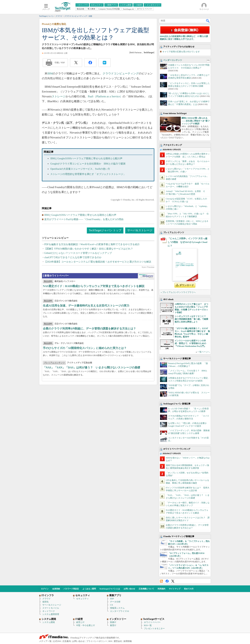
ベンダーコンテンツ (173, 60)
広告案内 (67, 641)
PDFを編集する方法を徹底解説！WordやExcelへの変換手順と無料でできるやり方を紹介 (92, 244)
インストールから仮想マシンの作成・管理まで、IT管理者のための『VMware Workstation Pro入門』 (190, 343)
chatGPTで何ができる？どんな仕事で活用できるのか (73, 257)
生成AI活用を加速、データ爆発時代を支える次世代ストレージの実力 (86, 306)
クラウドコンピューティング (121, 73)
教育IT (113, 625)
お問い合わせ (129, 589)
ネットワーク (49, 611)
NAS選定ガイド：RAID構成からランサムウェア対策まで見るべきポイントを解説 (94, 286)
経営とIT (80, 622)
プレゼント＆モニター (154, 629)
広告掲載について (146, 589)
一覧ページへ (204, 352)
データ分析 (115, 602)
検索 (208, 21)
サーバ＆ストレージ (140, 230)
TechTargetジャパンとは (110, 589)
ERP (112, 599)
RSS (161, 581)
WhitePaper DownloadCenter (146, 276)
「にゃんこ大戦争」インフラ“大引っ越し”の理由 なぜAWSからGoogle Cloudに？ (187, 242)
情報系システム (117, 608)
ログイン (45, 589)
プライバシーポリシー (97, 641)
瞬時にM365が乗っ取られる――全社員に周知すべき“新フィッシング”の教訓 (196, 121)
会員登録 (56, 589)
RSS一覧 (148, 625)
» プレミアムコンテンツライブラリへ (178, 292)
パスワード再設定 (71, 589)
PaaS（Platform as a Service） (105, 96)
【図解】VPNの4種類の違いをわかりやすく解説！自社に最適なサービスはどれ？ (89, 249)
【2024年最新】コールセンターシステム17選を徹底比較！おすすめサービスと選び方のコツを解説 (98, 262)
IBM (50, 73)
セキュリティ (82, 599)
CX (112, 605)
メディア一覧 (45, 641)
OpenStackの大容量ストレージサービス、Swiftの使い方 (80, 169)
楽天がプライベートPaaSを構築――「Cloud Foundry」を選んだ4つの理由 (84, 219)
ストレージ (59, 96)
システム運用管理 (51, 614)
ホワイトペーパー (152, 622)
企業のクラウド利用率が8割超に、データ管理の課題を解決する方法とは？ (89, 329)
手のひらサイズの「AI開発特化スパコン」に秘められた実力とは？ (85, 348)
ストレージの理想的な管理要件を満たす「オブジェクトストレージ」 (88, 174)
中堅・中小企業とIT (86, 625)
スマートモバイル (51, 608)
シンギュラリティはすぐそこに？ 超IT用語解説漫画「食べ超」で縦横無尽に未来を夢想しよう (191, 319)
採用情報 (128, 641)
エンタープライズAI (120, 611)
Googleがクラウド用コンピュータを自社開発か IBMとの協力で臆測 (88, 164)
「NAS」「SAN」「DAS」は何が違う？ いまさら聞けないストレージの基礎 (91, 367)
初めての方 (189, 589)
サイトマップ (175, 589)
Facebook (167, 581)
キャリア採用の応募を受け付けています (181, 52)
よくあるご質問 (89, 589)
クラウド (47, 599)
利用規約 (161, 589)
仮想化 (45, 602)
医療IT (113, 622)
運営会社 (118, 641)
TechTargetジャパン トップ (105, 230)
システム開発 (49, 622)
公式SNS (57, 641)
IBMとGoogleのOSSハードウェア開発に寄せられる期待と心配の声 (86, 158)
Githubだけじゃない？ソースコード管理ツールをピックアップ (78, 253)
